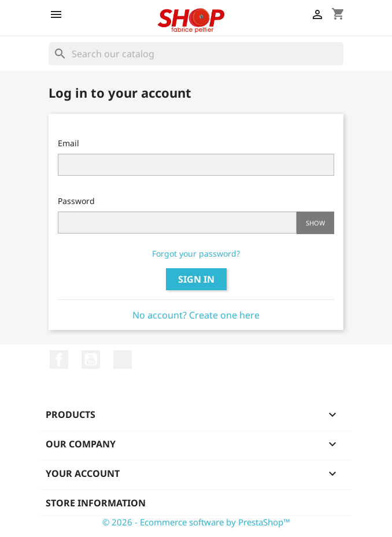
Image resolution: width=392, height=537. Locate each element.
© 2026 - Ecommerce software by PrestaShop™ (196, 522)
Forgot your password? (196, 253)
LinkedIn (123, 360)
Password (76, 201)
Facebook (59, 360)
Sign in (196, 279)
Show (315, 223)
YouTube (91, 360)
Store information (96, 503)
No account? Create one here (196, 315)
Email (69, 143)
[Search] (196, 54)
